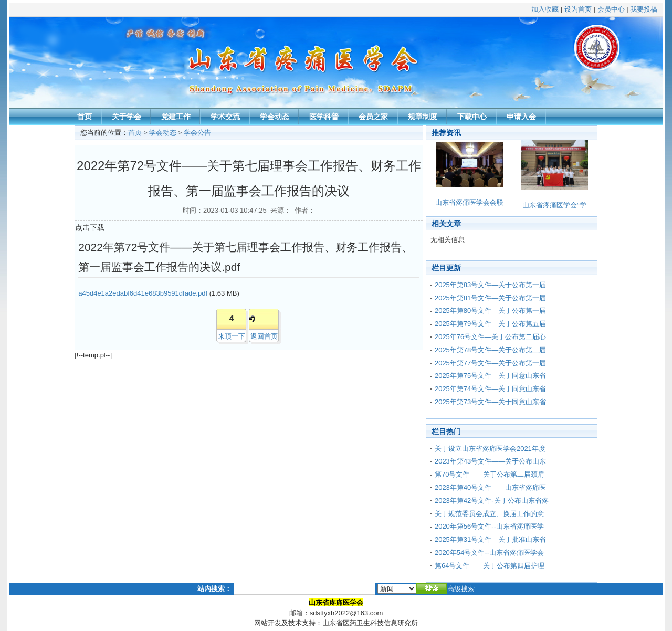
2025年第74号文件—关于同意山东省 (490, 389)
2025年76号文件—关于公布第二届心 (490, 337)
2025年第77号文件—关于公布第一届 (490, 363)
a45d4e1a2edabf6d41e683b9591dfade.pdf (143, 293)
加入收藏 (545, 9)
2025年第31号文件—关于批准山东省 (490, 539)
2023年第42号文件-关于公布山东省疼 (492, 501)
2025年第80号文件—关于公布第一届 (490, 311)
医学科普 (324, 117)
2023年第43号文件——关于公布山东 (490, 461)
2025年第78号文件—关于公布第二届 (490, 350)
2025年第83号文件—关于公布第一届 (490, 285)
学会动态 (275, 117)
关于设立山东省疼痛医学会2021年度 (490, 449)
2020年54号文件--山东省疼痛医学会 (489, 553)
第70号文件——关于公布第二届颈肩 (490, 474)
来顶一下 (232, 336)
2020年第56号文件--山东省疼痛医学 (489, 526)
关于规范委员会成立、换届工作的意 (489, 514)
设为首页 (578, 9)
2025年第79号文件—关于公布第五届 (490, 324)
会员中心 (611, 9)
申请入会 (521, 117)
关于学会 (127, 117)
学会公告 (197, 133)
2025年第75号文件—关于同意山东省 (490, 376)
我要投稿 (644, 9)
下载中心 (472, 117)
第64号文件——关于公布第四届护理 (490, 566)
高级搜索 (461, 589)
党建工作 (176, 117)
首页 (85, 117)
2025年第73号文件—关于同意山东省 (490, 402)
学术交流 (225, 117)
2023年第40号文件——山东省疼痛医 (490, 487)
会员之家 (373, 117)
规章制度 (423, 117)
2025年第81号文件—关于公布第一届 (490, 298)
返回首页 (264, 336)
